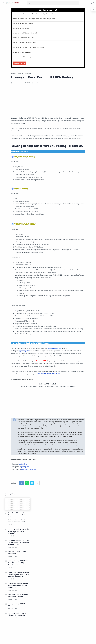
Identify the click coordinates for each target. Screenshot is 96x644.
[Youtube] (12, 640)
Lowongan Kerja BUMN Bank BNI (39, 27)
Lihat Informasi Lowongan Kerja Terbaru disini (47, 631)
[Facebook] (3, 640)
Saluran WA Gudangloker (45, 599)
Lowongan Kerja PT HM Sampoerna (40, 61)
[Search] (53, 3)
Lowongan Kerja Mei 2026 (39, 641)
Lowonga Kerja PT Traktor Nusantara (40, 46)
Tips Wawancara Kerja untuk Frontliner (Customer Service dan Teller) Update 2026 (82, 89)
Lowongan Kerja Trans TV (37, 32)
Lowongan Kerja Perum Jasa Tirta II (40, 41)
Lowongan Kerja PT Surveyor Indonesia (41, 37)
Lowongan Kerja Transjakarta (38, 56)
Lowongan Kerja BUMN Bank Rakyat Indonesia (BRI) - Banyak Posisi (45, 21)
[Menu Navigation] (3, 3)
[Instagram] (6, 640)
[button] (92, 3)
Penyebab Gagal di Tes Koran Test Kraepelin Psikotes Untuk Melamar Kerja (82, 58)
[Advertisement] (60, 109)
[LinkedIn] (15, 640)
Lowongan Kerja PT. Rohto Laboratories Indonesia (81, 129)
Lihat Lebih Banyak (35, 67)
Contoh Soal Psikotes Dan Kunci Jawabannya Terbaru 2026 (81, 30)
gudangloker (39, 594)
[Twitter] (9, 640)
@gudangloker (40, 424)
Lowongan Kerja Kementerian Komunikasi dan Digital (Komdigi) (46, 15)
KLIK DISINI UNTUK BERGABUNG (46, 468)
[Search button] (29, 3)
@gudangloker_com (41, 421)
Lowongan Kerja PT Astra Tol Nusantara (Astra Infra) (45, 51)
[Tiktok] (18, 640)
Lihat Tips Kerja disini (60, 637)
